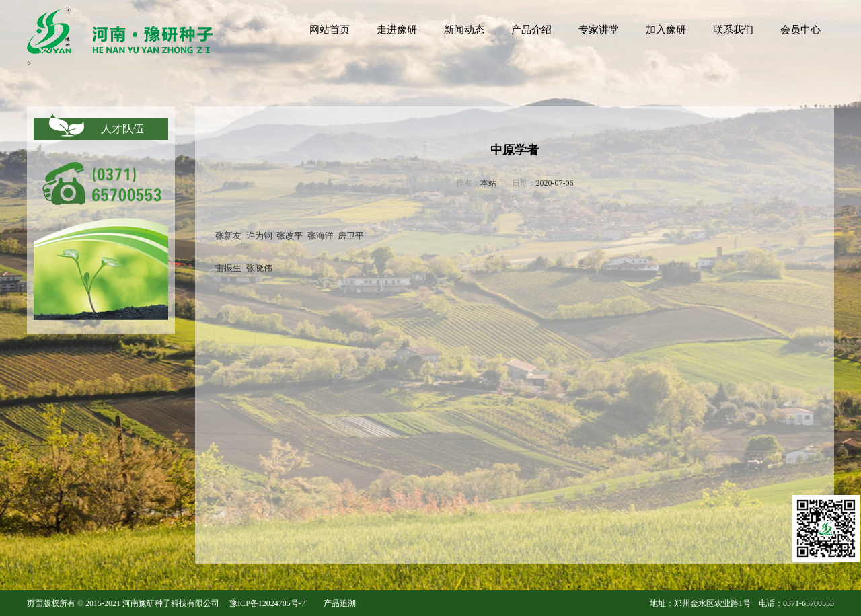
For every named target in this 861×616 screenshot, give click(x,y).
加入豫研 (666, 30)
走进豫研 (397, 30)
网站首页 (330, 30)
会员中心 (800, 30)
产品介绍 (531, 30)
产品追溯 (340, 603)
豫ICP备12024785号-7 (267, 603)
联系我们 (733, 30)
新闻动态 (464, 30)
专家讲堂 (599, 30)
